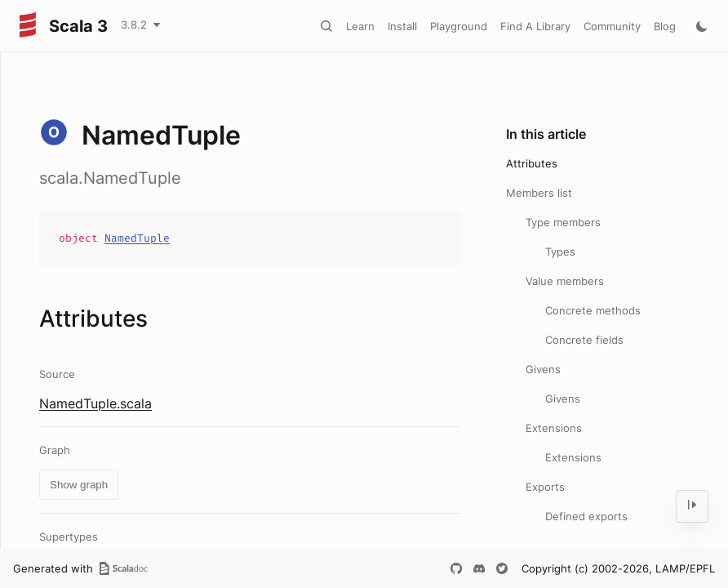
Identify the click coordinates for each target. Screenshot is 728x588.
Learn (360, 26)
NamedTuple (137, 238)
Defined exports (586, 516)
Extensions (554, 428)
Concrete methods (593, 310)
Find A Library (535, 26)
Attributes (532, 163)
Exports (545, 487)
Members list (539, 193)
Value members (565, 281)
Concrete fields (584, 340)
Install (402, 26)
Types (560, 252)
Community (612, 26)
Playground (459, 26)
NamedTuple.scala (95, 403)
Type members (563, 222)
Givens (543, 369)
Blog (665, 26)
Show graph (79, 485)
